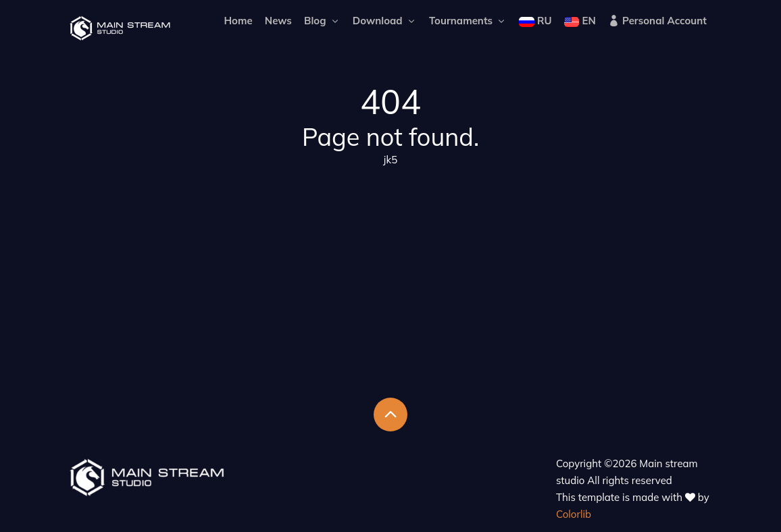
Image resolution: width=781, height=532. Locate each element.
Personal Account (657, 21)
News (278, 21)
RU (535, 21)
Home (238, 21)
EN (580, 21)
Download (385, 21)
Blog (322, 21)
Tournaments (468, 21)
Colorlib (574, 514)
